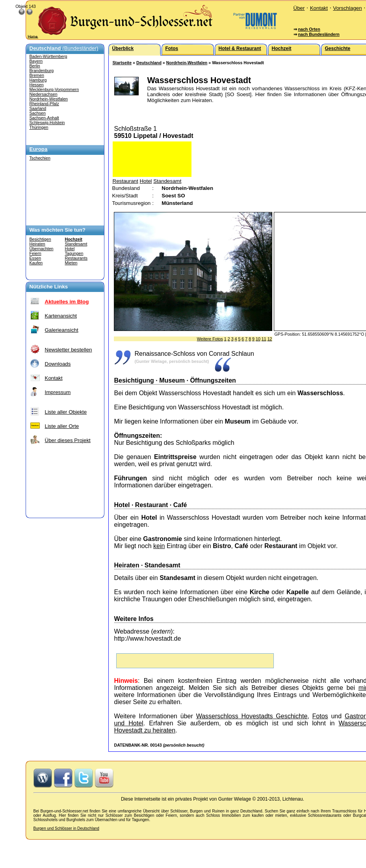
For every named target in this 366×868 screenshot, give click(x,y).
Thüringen (39, 127)
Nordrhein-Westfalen (49, 99)
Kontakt (319, 8)
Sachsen (38, 113)
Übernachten (42, 249)
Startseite (122, 63)
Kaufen (36, 263)
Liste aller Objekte (66, 412)
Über (299, 8)
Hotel (70, 249)
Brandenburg (42, 71)
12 (270, 339)
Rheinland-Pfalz (44, 104)
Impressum (58, 392)
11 (264, 339)
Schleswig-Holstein (47, 123)
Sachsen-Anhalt (44, 118)
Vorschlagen (347, 8)
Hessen (37, 85)
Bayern (36, 61)
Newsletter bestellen (69, 350)
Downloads (58, 364)
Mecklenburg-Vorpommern (54, 89)
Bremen (37, 75)
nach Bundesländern (319, 34)
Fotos (320, 716)
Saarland (38, 108)
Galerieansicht (62, 330)
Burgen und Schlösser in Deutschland (66, 828)
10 (258, 339)
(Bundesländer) (64, 48)
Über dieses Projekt (68, 440)
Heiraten (37, 244)
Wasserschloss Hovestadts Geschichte (252, 716)
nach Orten (309, 29)
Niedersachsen (44, 94)
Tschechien (40, 158)
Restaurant (125, 181)
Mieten (71, 263)
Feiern (35, 253)
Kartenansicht (61, 316)
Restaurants (76, 258)
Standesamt (76, 244)
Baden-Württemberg (48, 56)
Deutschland (149, 63)
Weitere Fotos (210, 339)
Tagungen (74, 253)
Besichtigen (40, 239)
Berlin (35, 66)
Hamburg (38, 80)
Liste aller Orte (62, 426)
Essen (35, 258)
